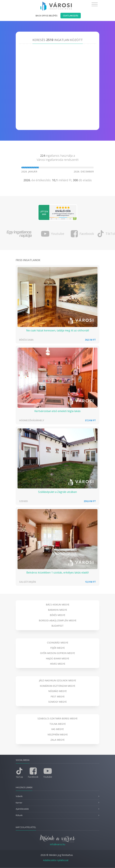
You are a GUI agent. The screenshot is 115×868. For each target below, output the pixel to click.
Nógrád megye (57, 691)
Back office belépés (47, 16)
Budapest (57, 626)
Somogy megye (57, 702)
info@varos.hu (58, 844)
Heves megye (58, 664)
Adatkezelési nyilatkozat (56, 860)
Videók (19, 796)
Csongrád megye (58, 643)
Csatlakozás (71, 16)
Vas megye (57, 729)
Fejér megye (57, 648)
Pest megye (58, 696)
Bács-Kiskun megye (58, 605)
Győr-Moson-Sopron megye (57, 653)
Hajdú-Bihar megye (57, 658)
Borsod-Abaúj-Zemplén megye (58, 620)
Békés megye (57, 615)
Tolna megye (58, 724)
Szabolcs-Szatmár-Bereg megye (57, 718)
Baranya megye (57, 610)
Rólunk (19, 815)
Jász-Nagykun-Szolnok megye (57, 680)
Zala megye (57, 740)
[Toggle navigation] (95, 4)
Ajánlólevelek (22, 809)
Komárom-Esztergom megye (57, 686)
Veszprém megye (58, 735)
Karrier (19, 803)
